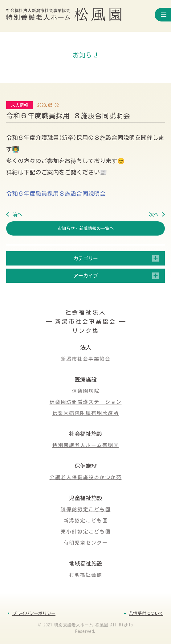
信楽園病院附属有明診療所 (86, 413)
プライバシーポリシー (34, 613)
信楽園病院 (86, 391)
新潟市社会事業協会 (86, 359)
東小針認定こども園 (86, 532)
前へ (17, 215)
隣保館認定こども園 (86, 509)
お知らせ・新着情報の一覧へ (86, 228)
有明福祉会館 (86, 575)
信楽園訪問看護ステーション (86, 402)
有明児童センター (86, 543)
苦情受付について (146, 613)
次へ (154, 215)
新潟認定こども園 (86, 521)
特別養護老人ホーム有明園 (86, 445)
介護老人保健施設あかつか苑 (86, 477)
